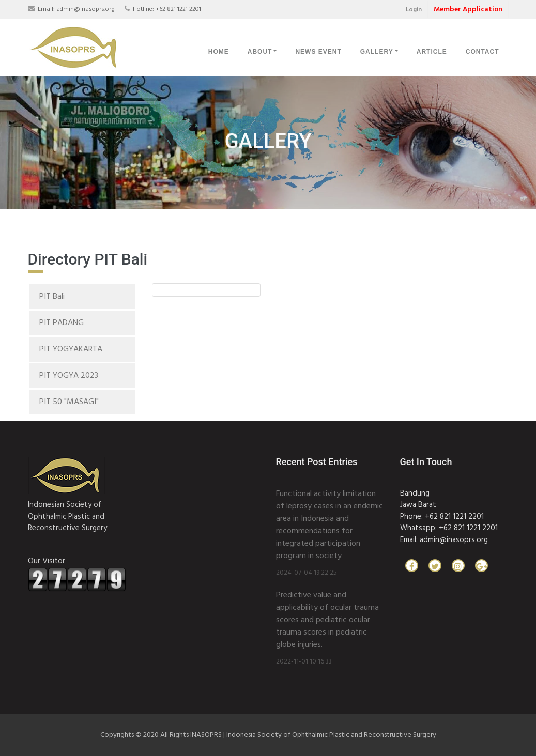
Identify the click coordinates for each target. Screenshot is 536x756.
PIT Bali (52, 297)
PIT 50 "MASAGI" (69, 402)
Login (414, 10)
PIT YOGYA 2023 (69, 376)
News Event (318, 52)
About (260, 52)
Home (219, 52)
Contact (483, 52)
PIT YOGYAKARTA (71, 349)
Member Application (468, 10)
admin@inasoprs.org (86, 9)
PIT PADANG (62, 323)
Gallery (377, 52)
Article (432, 52)
